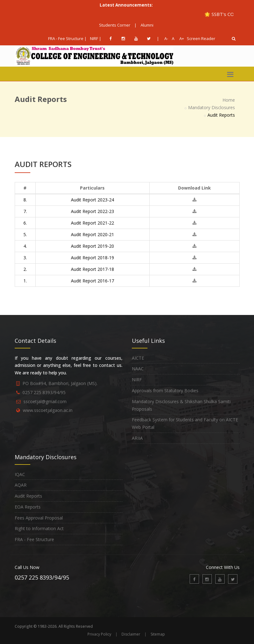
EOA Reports (28, 507)
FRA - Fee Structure (34, 539)
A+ (180, 38)
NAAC (138, 369)
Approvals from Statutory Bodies (165, 390)
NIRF (137, 380)
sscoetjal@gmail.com (45, 401)
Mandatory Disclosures (212, 107)
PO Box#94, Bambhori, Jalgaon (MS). (60, 383)
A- (165, 38)
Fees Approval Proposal (39, 518)
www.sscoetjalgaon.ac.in (48, 410)
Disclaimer (131, 634)
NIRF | (96, 38)
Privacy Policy (99, 634)
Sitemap (158, 634)
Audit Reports (28, 496)
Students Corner (115, 25)
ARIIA (137, 438)
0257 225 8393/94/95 (44, 392)
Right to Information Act (39, 528)
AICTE (138, 358)
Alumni (147, 25)
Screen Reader (201, 38)
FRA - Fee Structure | (67, 38)
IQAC (20, 474)
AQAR (21, 485)
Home (229, 100)
